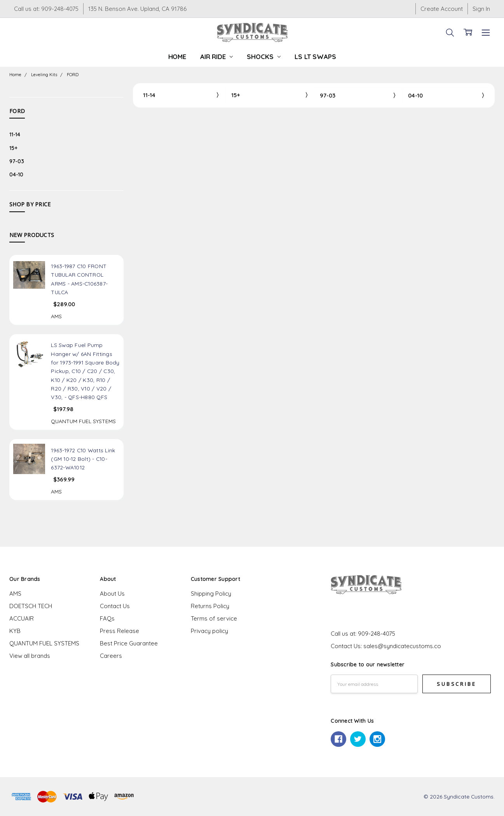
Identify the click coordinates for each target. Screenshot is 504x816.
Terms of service (214, 618)
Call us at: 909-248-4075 (46, 9)
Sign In (481, 9)
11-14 (15, 134)
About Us (112, 594)
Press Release (119, 631)
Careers (111, 656)
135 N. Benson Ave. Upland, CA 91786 (137, 9)
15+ (13, 148)
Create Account (442, 9)
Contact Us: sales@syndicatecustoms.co (386, 646)
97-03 (17, 161)
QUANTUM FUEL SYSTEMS (44, 643)
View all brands (30, 656)
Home (177, 57)
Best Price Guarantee (129, 643)
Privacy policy (209, 631)
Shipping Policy (211, 594)
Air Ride (216, 57)
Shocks (264, 57)
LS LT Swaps (315, 57)
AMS (15, 594)
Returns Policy (210, 606)
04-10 (16, 174)
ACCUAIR (22, 618)
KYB (15, 631)
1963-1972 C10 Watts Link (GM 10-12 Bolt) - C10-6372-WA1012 (83, 459)
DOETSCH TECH (31, 606)
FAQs (107, 618)
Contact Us (115, 606)
